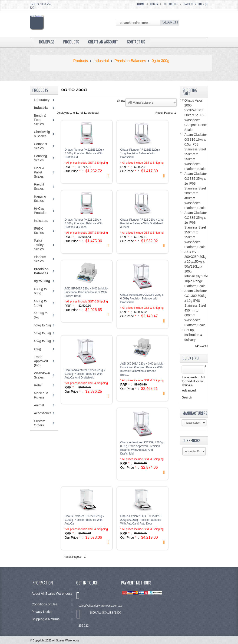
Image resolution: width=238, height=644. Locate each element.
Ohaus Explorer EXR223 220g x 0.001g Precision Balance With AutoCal (84, 520)
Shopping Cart (190, 92)
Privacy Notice (52, 612)
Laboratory (42, 100)
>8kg (38, 349)
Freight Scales (39, 186)
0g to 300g (161, 61)
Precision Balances (130, 61)
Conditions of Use (52, 604)
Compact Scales (40, 146)
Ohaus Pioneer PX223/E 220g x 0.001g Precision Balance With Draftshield (84, 153)
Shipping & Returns (52, 619)
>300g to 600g (40, 291)
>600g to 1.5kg (40, 303)
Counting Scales (40, 158)
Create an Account (103, 42)
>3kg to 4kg (42, 325)
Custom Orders (40, 423)
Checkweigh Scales (42, 134)
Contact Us (136, 42)
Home (141, 4)
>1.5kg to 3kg (41, 315)
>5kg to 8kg (42, 341)
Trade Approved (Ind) (41, 361)
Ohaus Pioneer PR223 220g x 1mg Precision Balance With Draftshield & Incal (142, 223)
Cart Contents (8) (196, 4)
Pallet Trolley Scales (39, 245)
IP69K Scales (39, 231)
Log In (154, 4)
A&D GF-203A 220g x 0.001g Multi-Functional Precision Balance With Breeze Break (86, 292)
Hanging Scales (40, 199)
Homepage (47, 42)
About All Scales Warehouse (52, 596)
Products (71, 42)
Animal (39, 405)
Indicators (41, 221)
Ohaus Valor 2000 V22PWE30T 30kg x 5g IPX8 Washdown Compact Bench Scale (196, 115)
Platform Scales (40, 259)
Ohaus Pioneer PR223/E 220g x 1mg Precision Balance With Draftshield (140, 153)
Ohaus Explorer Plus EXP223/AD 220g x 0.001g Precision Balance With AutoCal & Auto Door (141, 520)
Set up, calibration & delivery (193, 335)
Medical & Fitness (41, 395)
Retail (38, 385)
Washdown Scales (42, 375)
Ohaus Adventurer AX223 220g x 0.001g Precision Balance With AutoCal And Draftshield (85, 374)
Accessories (43, 413)
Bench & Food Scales (40, 120)
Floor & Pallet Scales (39, 172)
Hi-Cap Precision (41, 211)
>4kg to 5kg (42, 333)
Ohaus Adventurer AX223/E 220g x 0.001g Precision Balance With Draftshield (142, 299)
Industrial (101, 61)
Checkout (171, 4)
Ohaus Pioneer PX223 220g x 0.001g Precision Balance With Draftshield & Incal (83, 223)
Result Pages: (72, 557)
